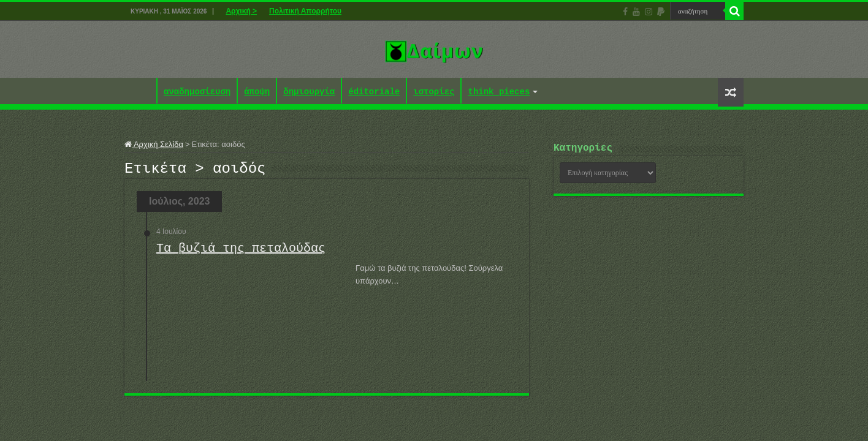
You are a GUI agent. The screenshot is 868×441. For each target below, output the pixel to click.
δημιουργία (309, 92)
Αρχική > (241, 11)
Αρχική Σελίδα (154, 144)
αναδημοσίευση (197, 92)
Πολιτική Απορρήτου (305, 11)
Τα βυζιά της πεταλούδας (241, 252)
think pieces (499, 92)
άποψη (257, 92)
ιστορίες (434, 92)
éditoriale (374, 92)
